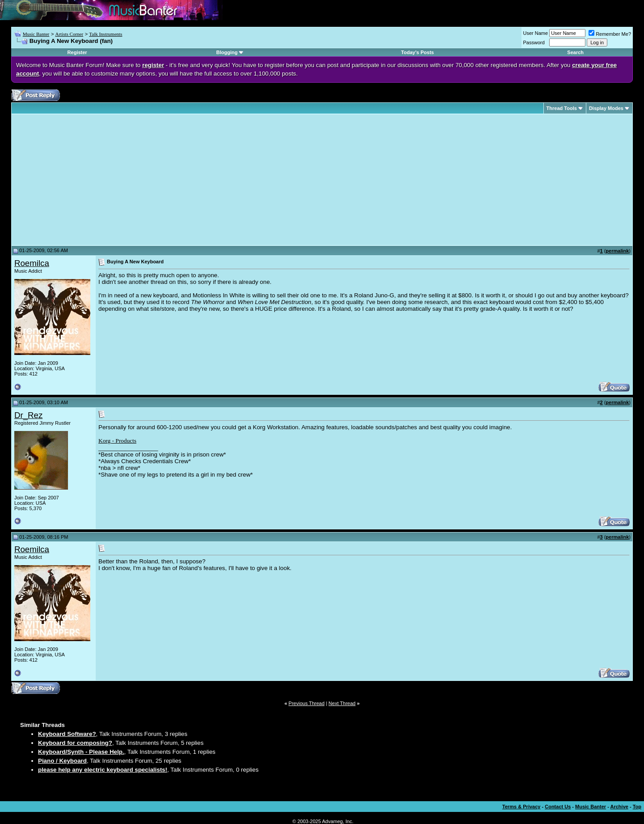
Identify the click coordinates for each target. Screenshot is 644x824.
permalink (617, 251)
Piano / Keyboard (62, 761)
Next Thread (342, 703)
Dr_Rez (28, 415)
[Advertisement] (89, 180)
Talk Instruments (106, 34)
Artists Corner (69, 34)
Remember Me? (610, 34)
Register (77, 52)
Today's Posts (417, 52)
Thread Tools (562, 108)
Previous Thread (307, 703)
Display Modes (606, 108)
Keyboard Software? (67, 734)
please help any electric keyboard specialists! (103, 770)
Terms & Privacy (521, 807)
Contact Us (558, 807)
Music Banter (36, 34)
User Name (536, 33)
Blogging (227, 52)
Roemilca (32, 263)
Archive (619, 807)
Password (534, 42)
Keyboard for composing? (75, 743)
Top (637, 807)
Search (575, 52)
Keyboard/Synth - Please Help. (81, 752)
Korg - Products (117, 441)
